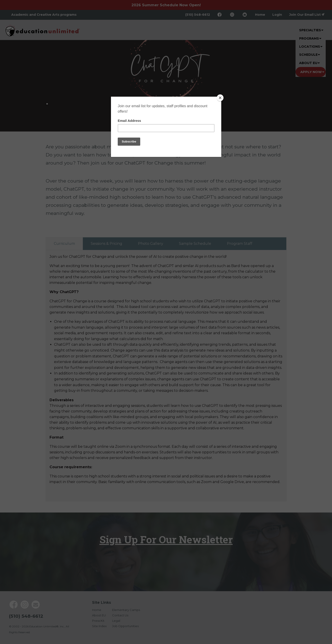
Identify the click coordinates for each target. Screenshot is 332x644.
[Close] (220, 98)
